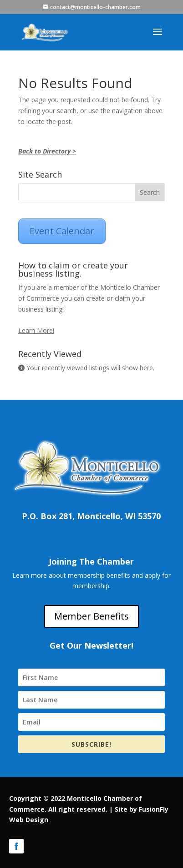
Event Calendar (62, 231)
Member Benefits (91, 616)
